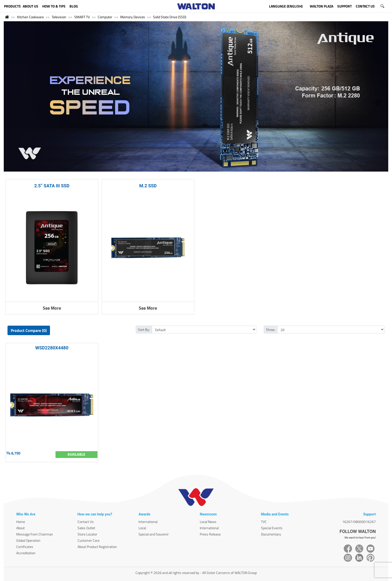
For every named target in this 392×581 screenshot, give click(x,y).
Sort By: (144, 330)
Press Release (210, 534)
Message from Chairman (35, 534)
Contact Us (86, 522)
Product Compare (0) (29, 330)
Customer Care (88, 540)
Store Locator (87, 534)
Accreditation (26, 553)
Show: (271, 330)
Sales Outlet (86, 528)
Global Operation (28, 540)
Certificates (25, 547)
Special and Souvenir (154, 534)
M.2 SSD (148, 186)
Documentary (271, 534)
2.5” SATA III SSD (52, 186)
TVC (264, 522)
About (20, 528)
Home (21, 522)
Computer (105, 17)
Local (142, 528)
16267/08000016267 (359, 522)
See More (52, 308)
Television (59, 17)
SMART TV (82, 17)
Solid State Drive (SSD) (170, 17)
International (148, 522)
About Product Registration (97, 547)
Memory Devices (133, 17)
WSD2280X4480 (52, 348)
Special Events (272, 528)
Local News (208, 522)
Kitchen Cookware (30, 17)
